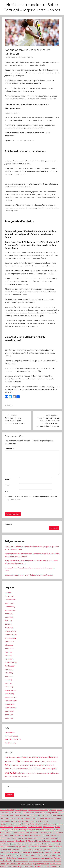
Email (7, 485)
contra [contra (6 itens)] (46, 757)
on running (34, 833)
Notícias (10, 406)
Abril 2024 (8, 655)
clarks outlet (59, 833)
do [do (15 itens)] (24, 761)
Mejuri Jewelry (51, 838)
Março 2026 (9, 596)
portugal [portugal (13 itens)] (53, 769)
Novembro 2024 (11, 635)
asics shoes (46, 818)
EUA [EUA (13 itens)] (8, 765)
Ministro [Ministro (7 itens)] (8, 769)
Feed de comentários (13, 739)
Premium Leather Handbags (39, 810)
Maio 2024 (8, 652)
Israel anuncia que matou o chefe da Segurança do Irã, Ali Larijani (29, 575)
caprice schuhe (47, 858)
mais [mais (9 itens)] (47, 765)
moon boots (56, 818)
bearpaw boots (48, 861)
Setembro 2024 (10, 638)
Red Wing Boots (25, 830)
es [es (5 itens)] (44, 762)
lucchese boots (55, 815)
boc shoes (11, 841)
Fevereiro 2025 (10, 631)
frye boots (48, 852)
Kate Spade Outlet (7, 810)
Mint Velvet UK (26, 864)
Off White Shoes (12, 855)
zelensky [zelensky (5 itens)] (25, 777)
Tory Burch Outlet (29, 824)
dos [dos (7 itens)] (29, 762)
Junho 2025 (9, 617)
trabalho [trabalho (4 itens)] (41, 773)
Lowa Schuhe (5, 821)
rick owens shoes (13, 852)
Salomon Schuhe (6, 827)
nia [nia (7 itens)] (22, 769)
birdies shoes (43, 821)
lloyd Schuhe (5, 844)
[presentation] (18, 506)
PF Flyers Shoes (33, 847)
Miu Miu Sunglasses (29, 821)
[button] (32, 248)
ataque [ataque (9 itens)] (25, 757)
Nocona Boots (56, 841)
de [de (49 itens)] (16, 761)
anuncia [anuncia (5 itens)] (13, 757)
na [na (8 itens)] (14, 769)
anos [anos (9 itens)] (7, 757)
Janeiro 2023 (9, 694)
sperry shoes (26, 818)
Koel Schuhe (44, 815)
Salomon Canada (32, 815)
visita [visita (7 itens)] (10, 777)
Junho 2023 (9, 676)
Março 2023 (9, 687)
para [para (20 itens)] (32, 768)
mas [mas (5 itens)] (52, 765)
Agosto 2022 (9, 711)
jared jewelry (13, 830)
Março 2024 (9, 659)
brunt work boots (47, 830)
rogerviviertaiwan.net (36, 805)
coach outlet (15, 818)
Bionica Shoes (56, 855)
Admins (30, 57)
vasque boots (38, 852)
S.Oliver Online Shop (51, 867)
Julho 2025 (9, 614)
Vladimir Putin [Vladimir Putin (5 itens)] (17, 777)
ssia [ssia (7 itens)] (36, 773)
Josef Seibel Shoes (35, 827)
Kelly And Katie (6, 867)
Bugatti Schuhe (6, 838)
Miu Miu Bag (16, 821)
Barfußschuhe (16, 813)
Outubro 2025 (10, 607)
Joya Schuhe (36, 818)
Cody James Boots (53, 835)
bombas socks (35, 858)
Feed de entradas (11, 736)
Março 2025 (9, 628)
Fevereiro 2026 (10, 600)
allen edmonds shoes (21, 833)
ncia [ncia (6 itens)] (18, 769)
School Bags (17, 867)
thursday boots (15, 824)
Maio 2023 (8, 680)
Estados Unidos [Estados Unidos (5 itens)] (51, 762)
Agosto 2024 (9, 642)
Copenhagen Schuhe (41, 864)
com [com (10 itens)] (39, 757)
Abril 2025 (8, 624)
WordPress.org (10, 743)
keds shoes (4, 824)
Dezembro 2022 (10, 697)
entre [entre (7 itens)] (40, 762)
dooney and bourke (7, 847)
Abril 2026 (8, 593)
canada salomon (35, 861)
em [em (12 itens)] (34, 761)
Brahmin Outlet (21, 849)
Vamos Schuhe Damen (9, 858)
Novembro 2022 (11, 701)
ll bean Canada (56, 864)
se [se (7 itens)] (26, 773)
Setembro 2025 (10, 610)
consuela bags (48, 849)
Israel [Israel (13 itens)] (41, 765)
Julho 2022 (9, 715)
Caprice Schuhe (28, 813)
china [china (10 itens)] (32, 757)
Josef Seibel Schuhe (28, 835)
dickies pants (21, 847)
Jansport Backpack (35, 849)
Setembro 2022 (10, 708)
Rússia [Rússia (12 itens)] (19, 773)
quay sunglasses (21, 810)
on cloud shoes (49, 827)
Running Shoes (57, 810)
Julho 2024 (9, 645)
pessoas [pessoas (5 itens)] (40, 769)
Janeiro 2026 (9, 603)
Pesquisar (8, 524)
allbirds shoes (39, 838)
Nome (7, 479)
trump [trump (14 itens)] (48, 773)
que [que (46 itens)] (10, 773)
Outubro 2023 (10, 666)
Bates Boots (41, 835)
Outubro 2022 (10, 704)
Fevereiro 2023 (10, 690)
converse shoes (57, 824)
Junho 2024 (9, 648)
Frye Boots (38, 867)
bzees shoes (14, 835)
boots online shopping (33, 844)
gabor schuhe (23, 858)
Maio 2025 (8, 621)
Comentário (10, 448)
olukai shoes (5, 813)
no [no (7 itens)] (26, 769)
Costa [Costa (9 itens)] (52, 757)
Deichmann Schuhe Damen (23, 838)
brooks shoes (40, 813)
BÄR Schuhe (30, 841)
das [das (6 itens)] (10, 762)
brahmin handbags (43, 824)
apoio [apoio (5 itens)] (19, 757)
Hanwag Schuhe (17, 844)
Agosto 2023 (9, 669)
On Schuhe (30, 855)
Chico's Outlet (28, 867)
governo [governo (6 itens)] (20, 765)
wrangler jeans (26, 852)
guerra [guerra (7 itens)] (27, 765)
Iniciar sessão (10, 732)
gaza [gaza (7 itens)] (14, 765)
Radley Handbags (53, 813)
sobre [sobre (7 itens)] (30, 773)
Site (6, 491)
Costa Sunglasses (46, 833)
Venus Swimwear (22, 861)
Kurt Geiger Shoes (17, 815)
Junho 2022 (9, 718)
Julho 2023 (9, 673)
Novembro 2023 (11, 662)
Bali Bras (22, 855)
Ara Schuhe (4, 835)
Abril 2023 (8, 683)
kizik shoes (36, 830)
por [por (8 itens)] (45, 769)
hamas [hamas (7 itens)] (33, 765)
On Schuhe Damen (43, 855)
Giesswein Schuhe (43, 841)
